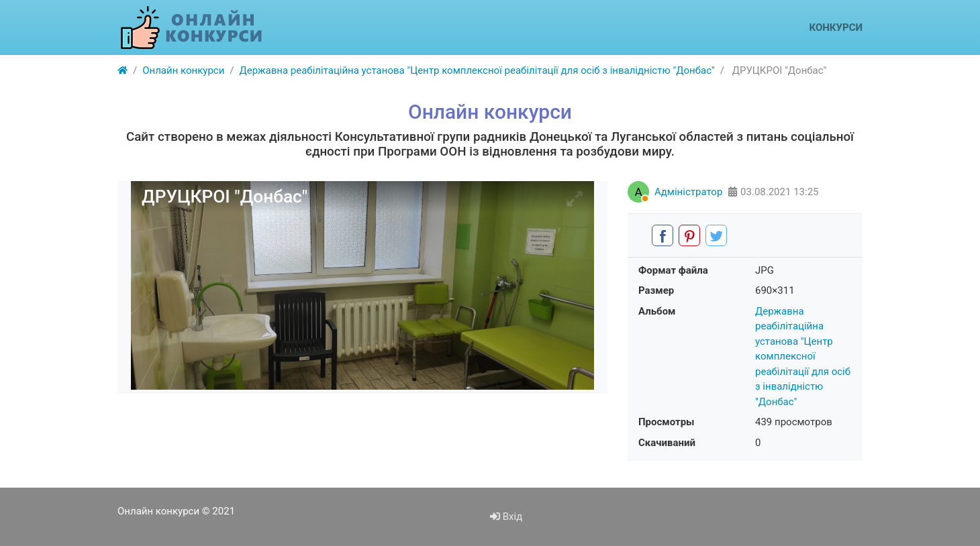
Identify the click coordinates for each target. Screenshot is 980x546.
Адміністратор (688, 192)
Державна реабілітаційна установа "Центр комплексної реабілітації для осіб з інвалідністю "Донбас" (803, 357)
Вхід (506, 516)
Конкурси (836, 28)
